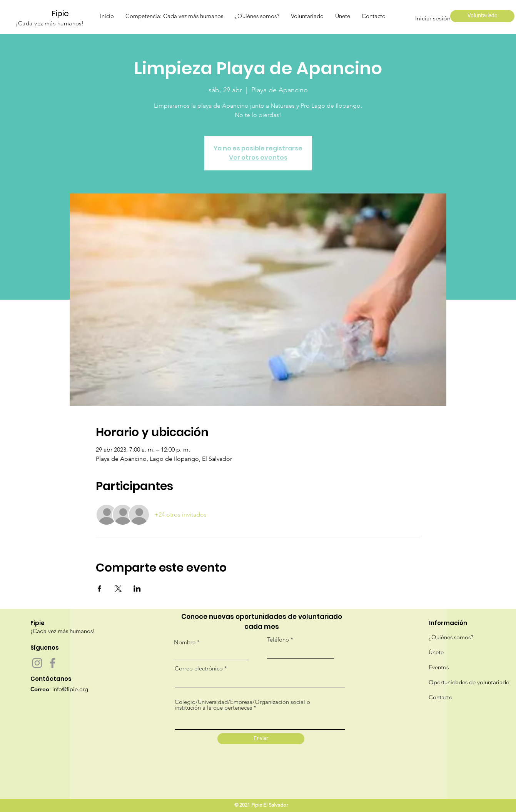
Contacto (441, 697)
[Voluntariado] (482, 16)
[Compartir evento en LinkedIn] (137, 589)
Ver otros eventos (258, 158)
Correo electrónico (199, 668)
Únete (436, 652)
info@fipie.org (70, 689)
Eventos (439, 667)
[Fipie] (64, 13)
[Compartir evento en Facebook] (99, 589)
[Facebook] (53, 663)
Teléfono (278, 639)
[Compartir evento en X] (118, 589)
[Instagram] (37, 663)
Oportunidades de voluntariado (469, 682)
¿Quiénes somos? (451, 637)
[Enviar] (261, 739)
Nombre (185, 642)
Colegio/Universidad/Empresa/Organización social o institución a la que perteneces (242, 705)
